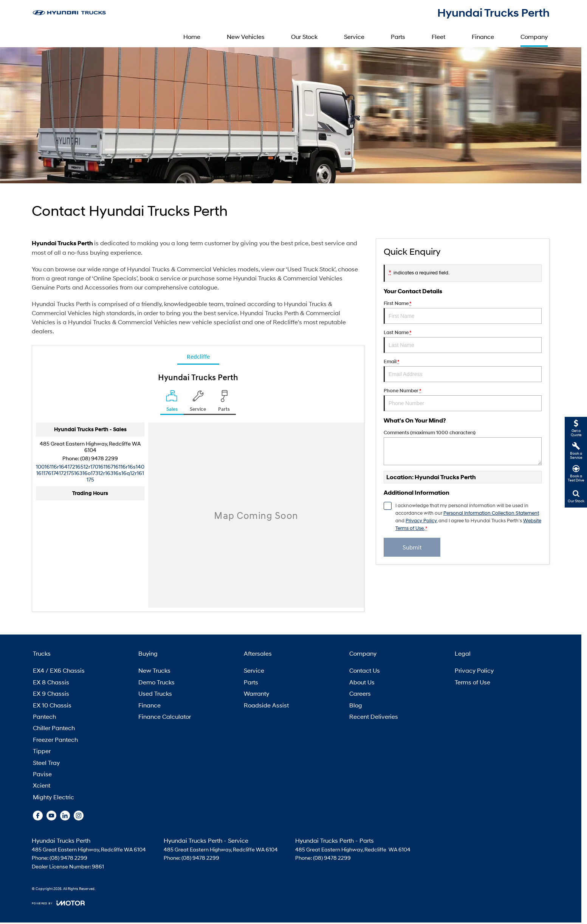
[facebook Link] (38, 816)
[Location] (172, 402)
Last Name (463, 341)
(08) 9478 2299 (99, 458)
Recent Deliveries (374, 716)
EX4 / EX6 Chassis (59, 670)
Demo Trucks (156, 682)
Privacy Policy (474, 670)
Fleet (438, 36)
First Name (463, 312)
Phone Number (463, 399)
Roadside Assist (266, 705)
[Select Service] (198, 402)
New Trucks (154, 670)
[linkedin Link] (65, 816)
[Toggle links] (58, 903)
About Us (362, 682)
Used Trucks (155, 693)
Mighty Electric (53, 797)
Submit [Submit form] (412, 547)
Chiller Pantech (54, 728)
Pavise (42, 774)
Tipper (42, 751)
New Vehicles (246, 36)
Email (463, 370)
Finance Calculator (165, 716)
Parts (398, 36)
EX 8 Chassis (51, 682)
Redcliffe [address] (198, 356)
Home (192, 36)
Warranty (256, 693)
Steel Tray (46, 762)
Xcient (42, 785)
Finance (483, 36)
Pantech (44, 716)
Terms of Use (472, 682)
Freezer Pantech (55, 739)
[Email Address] (90, 473)
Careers (360, 693)
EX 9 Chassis (51, 693)
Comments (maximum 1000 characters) (463, 447)
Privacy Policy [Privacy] (421, 521)
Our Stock (304, 36)
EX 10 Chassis (52, 705)
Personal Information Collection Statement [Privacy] (491, 513)
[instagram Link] (79, 816)
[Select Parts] (224, 402)
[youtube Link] (51, 816)
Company (534, 36)
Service (354, 36)
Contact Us (365, 670)
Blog (356, 705)
